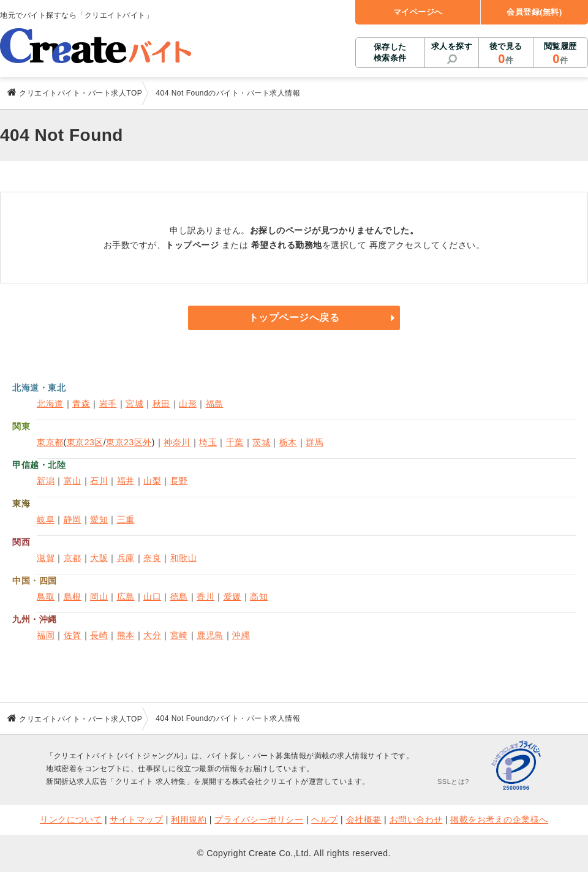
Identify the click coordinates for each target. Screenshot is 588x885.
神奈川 (177, 442)
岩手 (108, 404)
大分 (152, 635)
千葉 (235, 442)
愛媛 (232, 597)
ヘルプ (325, 819)
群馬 (315, 442)
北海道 (50, 404)
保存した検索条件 (390, 52)
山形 (188, 404)
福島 (215, 404)
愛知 (99, 519)
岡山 (99, 597)
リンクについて (71, 819)
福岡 (46, 635)
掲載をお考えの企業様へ (499, 819)
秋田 (161, 404)
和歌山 (184, 558)
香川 (205, 597)
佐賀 (73, 635)
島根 (73, 597)
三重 (126, 519)
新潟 (46, 481)
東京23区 (85, 442)
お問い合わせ (416, 819)
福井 (126, 481)
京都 (73, 558)
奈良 (152, 558)
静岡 (73, 519)
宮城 (134, 404)
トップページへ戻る (294, 318)
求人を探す (452, 46)
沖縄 (241, 635)
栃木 (288, 442)
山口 (152, 597)
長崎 (99, 635)
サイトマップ (136, 819)
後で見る (506, 54)
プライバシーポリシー (259, 819)
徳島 (179, 597)
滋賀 (46, 558)
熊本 (126, 635)
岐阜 (46, 519)
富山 (73, 481)
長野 (179, 481)
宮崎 (179, 635)
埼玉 (208, 442)
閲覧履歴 (560, 54)
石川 (99, 481)
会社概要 (364, 819)
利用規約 (189, 819)
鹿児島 (210, 635)
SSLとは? (453, 781)
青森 (81, 404)
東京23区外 (129, 442)
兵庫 (126, 558)
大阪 (99, 558)
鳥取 (46, 597)
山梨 (152, 481)
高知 (259, 597)
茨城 (261, 442)
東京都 (50, 442)
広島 (126, 597)
